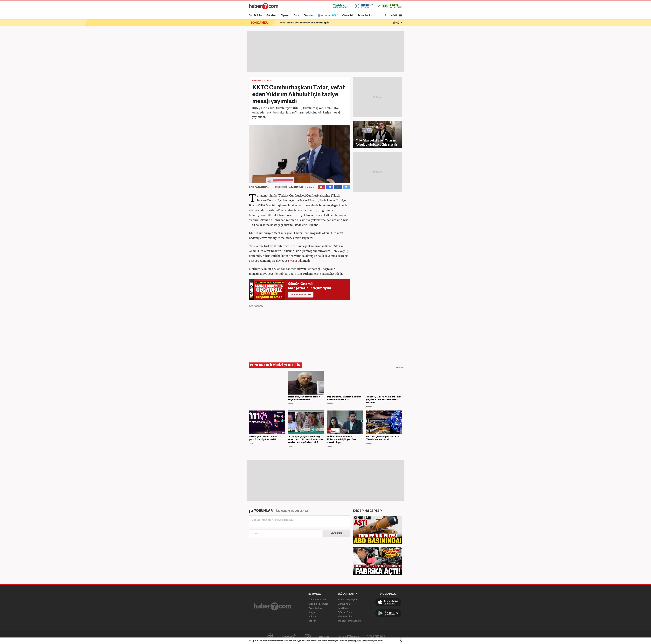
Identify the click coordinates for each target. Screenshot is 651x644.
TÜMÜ (397, 23)
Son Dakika (255, 15)
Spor (297, 15)
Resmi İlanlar (365, 15)
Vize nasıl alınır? (346, 616)
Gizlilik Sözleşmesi (318, 604)
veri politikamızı (359, 641)
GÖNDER (337, 533)
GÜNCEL (268, 81)
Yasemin (376, 637)
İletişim (312, 621)
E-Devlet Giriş (345, 612)
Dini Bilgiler (344, 608)
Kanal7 (270, 637)
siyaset (293, 261)
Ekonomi (308, 15)
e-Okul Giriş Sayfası (348, 599)
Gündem (271, 15)
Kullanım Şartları (317, 599)
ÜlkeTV (324, 637)
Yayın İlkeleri (315, 608)
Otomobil (348, 15)
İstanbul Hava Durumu (349, 621)
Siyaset (285, 15)
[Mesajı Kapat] (401, 641)
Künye (312, 612)
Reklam (312, 616)
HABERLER (257, 81)
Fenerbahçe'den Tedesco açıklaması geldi (305, 23)
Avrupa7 (308, 637)
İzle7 (348, 637)
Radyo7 (289, 637)
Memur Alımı (344, 604)
